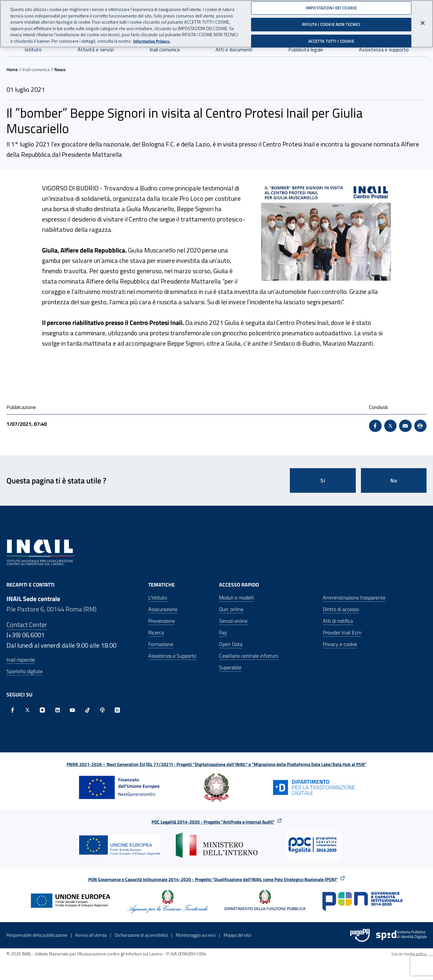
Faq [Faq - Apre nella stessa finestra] (223, 632)
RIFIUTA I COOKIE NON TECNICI (331, 22)
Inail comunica (165, 49)
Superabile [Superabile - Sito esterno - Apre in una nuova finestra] (230, 667)
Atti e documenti (234, 49)
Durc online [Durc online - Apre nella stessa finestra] (231, 609)
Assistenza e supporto (384, 49)
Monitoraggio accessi (196, 935)
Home (12, 69)
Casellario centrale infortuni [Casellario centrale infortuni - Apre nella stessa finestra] (249, 656)
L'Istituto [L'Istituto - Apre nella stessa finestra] (158, 598)
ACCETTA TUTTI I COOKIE (331, 39)
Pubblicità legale (306, 49)
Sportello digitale (25, 671)
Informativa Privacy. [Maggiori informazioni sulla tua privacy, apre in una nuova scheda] (152, 39)
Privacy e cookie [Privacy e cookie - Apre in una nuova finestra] (340, 644)
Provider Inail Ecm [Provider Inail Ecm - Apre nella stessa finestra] (342, 632)
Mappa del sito (237, 935)
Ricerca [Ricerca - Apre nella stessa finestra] (156, 632)
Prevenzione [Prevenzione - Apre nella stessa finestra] (162, 621)
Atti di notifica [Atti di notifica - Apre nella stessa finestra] (338, 621)
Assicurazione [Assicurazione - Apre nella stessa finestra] (163, 609)
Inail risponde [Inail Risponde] (21, 660)
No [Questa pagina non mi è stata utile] (394, 480)
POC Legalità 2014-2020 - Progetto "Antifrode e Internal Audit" (213, 822)
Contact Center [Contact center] (27, 625)
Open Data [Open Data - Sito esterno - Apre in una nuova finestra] (231, 644)
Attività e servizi (96, 49)
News (60, 69)
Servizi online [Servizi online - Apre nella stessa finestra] (233, 621)
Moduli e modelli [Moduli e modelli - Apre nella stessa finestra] (237, 598)
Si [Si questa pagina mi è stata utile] (323, 480)
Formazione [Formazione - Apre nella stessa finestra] (161, 644)
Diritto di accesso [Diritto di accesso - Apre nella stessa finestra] (341, 609)
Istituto (33, 49)
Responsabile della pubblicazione (37, 935)
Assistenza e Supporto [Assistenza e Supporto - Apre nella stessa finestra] (172, 656)
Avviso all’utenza (91, 935)
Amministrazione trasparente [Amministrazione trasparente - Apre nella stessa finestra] (354, 598)
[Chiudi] (423, 20)
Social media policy (409, 954)
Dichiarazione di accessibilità (141, 935)
